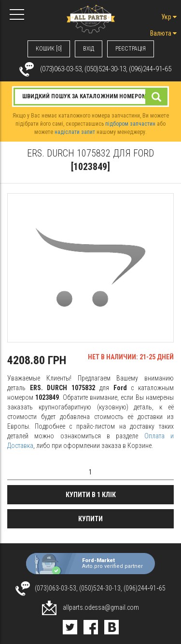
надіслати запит (75, 132)
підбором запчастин (130, 124)
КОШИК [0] (49, 49)
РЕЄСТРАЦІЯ (131, 49)
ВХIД (89, 49)
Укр (169, 17)
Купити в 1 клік (91, 495)
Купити (90, 519)
